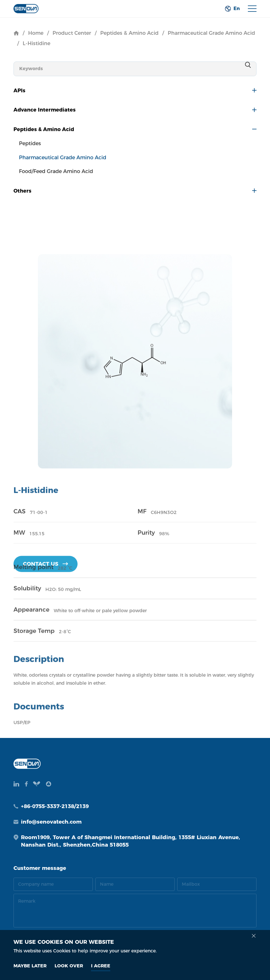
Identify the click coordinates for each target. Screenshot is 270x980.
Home (36, 33)
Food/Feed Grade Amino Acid (56, 171)
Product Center (72, 33)
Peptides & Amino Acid (129, 33)
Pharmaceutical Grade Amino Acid (211, 33)
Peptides (30, 143)
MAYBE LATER (30, 966)
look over (69, 966)
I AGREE (101, 966)
